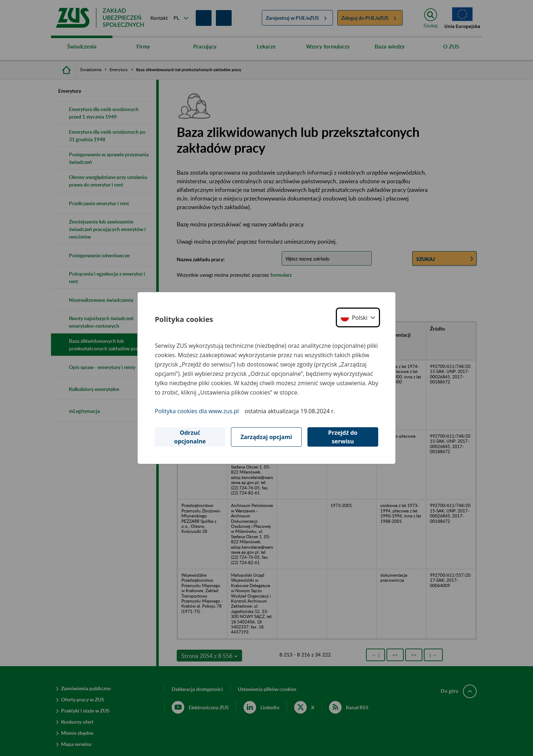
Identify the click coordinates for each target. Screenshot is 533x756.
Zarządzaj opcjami (266, 437)
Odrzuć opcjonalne (190, 437)
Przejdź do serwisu (343, 437)
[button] (358, 317)
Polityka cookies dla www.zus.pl (197, 411)
